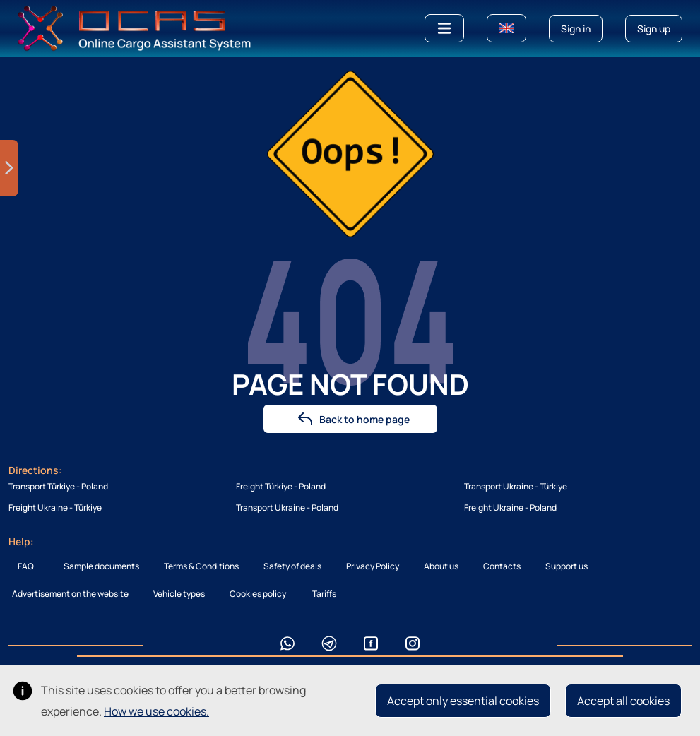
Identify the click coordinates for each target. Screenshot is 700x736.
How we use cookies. (156, 711)
